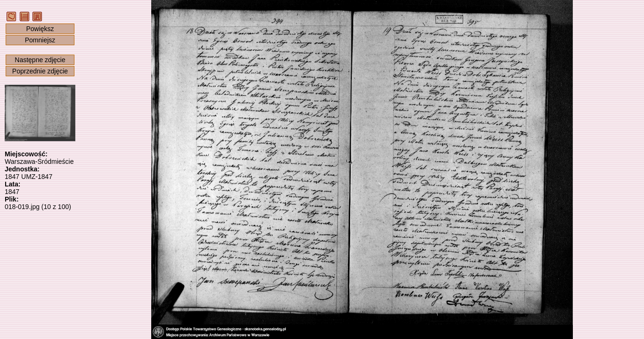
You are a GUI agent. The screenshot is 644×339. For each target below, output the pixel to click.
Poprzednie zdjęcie (40, 71)
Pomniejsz (40, 40)
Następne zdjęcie (40, 60)
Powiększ (40, 29)
